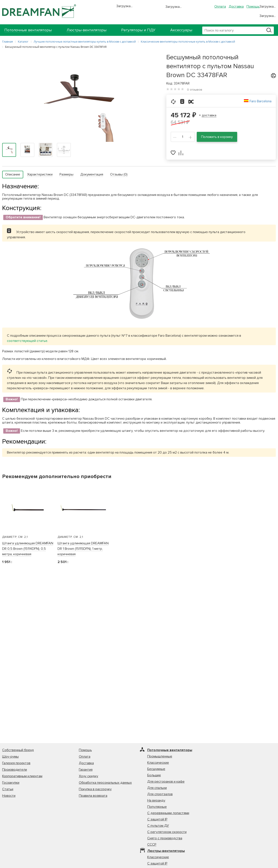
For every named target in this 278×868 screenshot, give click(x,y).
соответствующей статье (27, 341)
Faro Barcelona (261, 101)
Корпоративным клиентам (22, 776)
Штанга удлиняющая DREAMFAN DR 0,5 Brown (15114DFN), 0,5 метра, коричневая (28, 549)
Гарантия (86, 770)
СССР (152, 845)
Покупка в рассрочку (95, 789)
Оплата (220, 7)
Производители (15, 770)
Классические (158, 763)
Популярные (157, 807)
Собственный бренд (18, 750)
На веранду (156, 800)
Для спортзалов (160, 794)
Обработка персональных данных (105, 783)
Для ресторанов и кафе (166, 782)
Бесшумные (156, 769)
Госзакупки (11, 783)
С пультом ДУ (158, 826)
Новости (9, 796)
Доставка (236, 7)
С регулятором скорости (167, 832)
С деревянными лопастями (168, 813)
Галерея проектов (16, 763)
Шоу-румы (10, 757)
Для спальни (157, 788)
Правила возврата (93, 796)
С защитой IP (157, 819)
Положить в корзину (217, 137)
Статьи (8, 789)
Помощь (253, 7)
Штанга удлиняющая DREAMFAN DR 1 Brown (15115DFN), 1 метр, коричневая (83, 549)
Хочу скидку (89, 776)
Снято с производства (165, 838)
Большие (154, 775)
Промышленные (160, 756)
